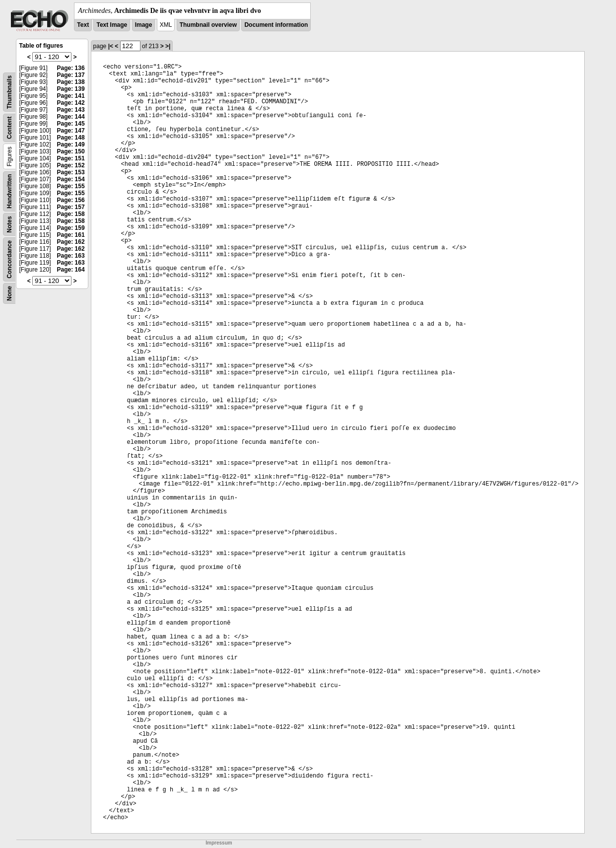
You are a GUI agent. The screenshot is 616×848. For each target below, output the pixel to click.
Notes (9, 224)
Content (9, 128)
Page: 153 (71, 172)
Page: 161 (71, 235)
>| (168, 46)
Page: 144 (71, 117)
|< (111, 46)
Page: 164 (71, 270)
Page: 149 (71, 144)
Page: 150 (71, 151)
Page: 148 (71, 138)
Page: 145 (71, 124)
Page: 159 (71, 228)
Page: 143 (71, 110)
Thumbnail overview (208, 25)
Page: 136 (71, 68)
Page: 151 (71, 158)
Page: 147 (71, 131)
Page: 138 (71, 82)
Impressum (219, 843)
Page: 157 (71, 207)
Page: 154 (71, 179)
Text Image (112, 25)
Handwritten (9, 191)
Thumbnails (9, 92)
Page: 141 (71, 96)
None (9, 293)
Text (83, 25)
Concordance (9, 259)
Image (144, 25)
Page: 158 (71, 214)
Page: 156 (71, 200)
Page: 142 (71, 103)
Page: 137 (71, 75)
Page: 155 (71, 186)
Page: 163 (71, 256)
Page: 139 (71, 89)
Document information (276, 25)
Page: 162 (71, 242)
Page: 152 (71, 165)
